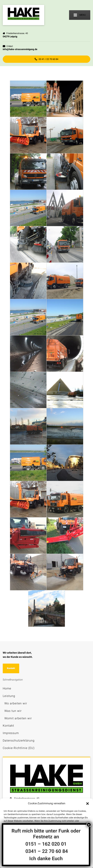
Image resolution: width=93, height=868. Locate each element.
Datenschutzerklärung (19, 741)
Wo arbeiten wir (16, 703)
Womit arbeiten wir (18, 718)
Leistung (9, 696)
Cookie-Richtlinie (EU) (19, 748)
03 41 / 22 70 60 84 (46, 59)
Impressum (11, 733)
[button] (88, 804)
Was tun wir (13, 711)
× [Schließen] (89, 825)
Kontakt (11, 668)
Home (7, 688)
